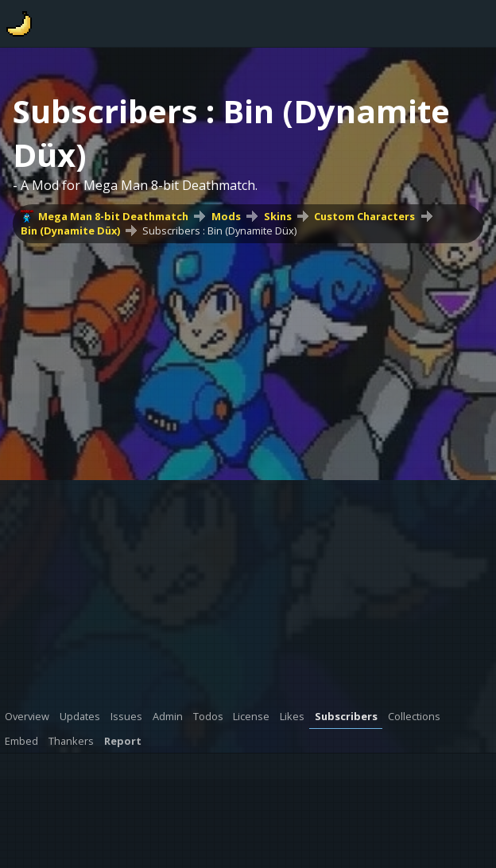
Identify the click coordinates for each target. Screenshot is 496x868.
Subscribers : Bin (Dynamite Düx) (219, 231)
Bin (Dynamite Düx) (70, 231)
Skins (278, 216)
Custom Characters (364, 216)
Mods (226, 216)
